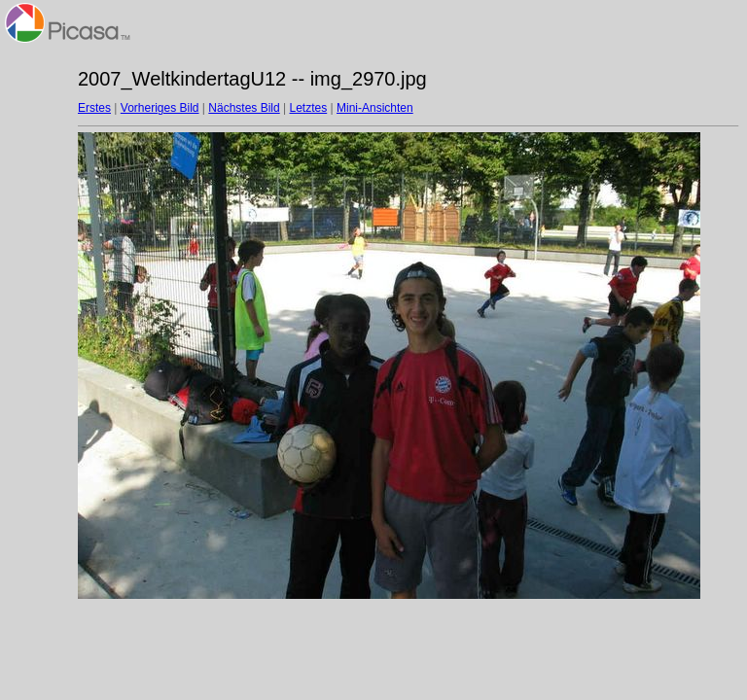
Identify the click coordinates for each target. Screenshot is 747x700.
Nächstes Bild (244, 108)
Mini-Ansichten (375, 108)
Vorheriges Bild (160, 108)
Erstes (94, 108)
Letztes (309, 108)
